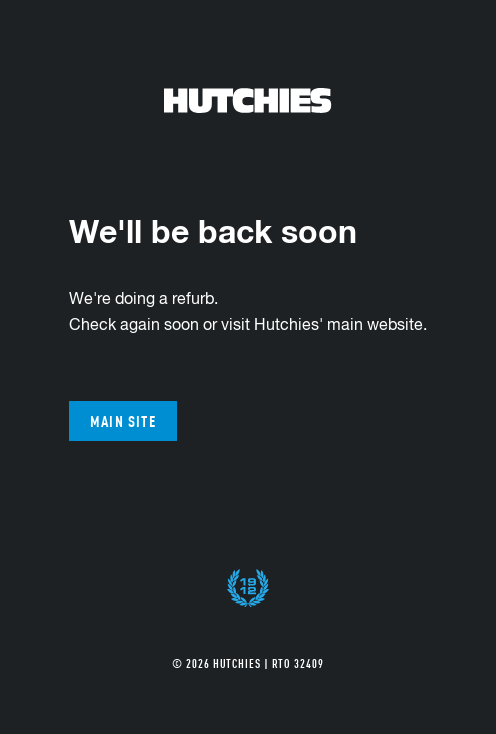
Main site (123, 420)
